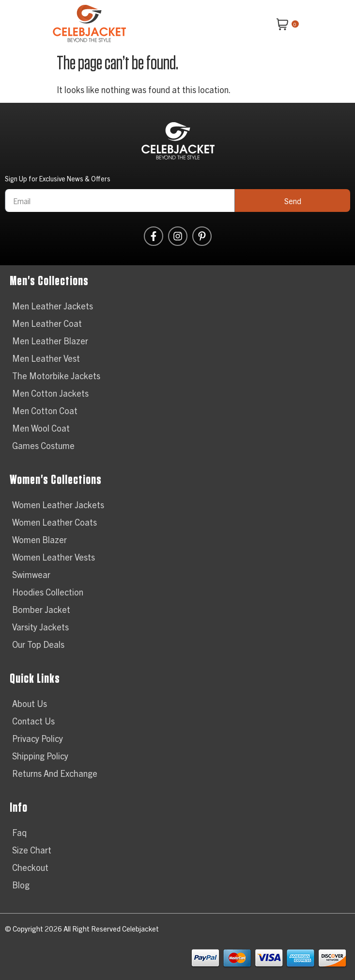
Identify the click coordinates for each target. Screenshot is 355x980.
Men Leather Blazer (50, 341)
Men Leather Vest (46, 358)
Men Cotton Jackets (50, 393)
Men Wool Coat (41, 428)
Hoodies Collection (48, 592)
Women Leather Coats (54, 522)
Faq (19, 832)
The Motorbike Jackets (56, 376)
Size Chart (32, 850)
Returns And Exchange (55, 773)
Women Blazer (39, 539)
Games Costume (43, 445)
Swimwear (31, 574)
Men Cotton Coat (45, 410)
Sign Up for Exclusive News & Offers (58, 179)
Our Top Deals (38, 644)
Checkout (30, 867)
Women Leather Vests (54, 557)
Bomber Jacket (41, 609)
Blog (21, 885)
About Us (30, 703)
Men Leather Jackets (53, 306)
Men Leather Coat (47, 323)
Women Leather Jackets (58, 505)
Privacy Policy (38, 738)
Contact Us (33, 721)
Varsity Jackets (40, 627)
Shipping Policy (40, 756)
